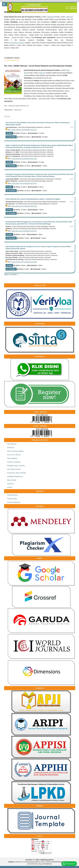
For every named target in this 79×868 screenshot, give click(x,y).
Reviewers (11, 447)
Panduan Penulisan (14, 462)
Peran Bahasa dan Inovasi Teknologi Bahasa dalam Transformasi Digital (33, 199)
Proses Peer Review (14, 455)
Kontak (10, 487)
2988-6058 (51, 17)
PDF (10, 133)
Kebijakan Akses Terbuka (16, 466)
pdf (10, 210)
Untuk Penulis (12, 499)
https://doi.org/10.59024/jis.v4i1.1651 (24, 183)
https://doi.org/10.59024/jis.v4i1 (18, 106)
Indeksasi (10, 484)
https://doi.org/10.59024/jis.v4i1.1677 (24, 231)
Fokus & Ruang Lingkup (15, 451)
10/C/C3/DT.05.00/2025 (17, 43)
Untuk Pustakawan (14, 502)
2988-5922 (69, 17)
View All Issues (10, 275)
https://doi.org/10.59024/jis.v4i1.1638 (24, 159)
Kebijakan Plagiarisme (15, 476)
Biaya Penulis (12, 480)
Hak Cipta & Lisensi (14, 469)
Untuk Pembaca (13, 495)
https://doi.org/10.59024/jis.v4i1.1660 (24, 206)
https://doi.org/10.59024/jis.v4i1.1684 (24, 262)
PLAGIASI (12, 137)
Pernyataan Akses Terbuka (17, 473)
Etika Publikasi (12, 458)
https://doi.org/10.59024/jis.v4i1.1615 (24, 130)
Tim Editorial (12, 444)
